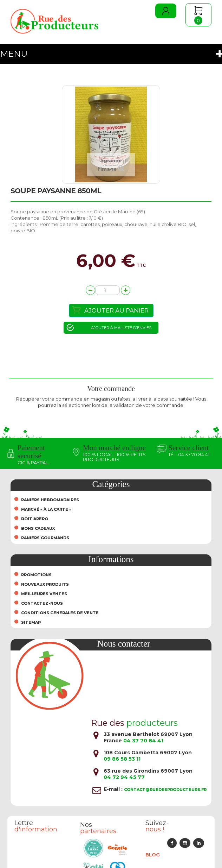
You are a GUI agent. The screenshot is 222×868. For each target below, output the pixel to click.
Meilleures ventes (44, 594)
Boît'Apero (35, 519)
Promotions (36, 575)
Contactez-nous (42, 603)
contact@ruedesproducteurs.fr (165, 790)
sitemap (31, 622)
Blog (153, 855)
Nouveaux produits (45, 584)
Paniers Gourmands (45, 538)
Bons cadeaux (38, 528)
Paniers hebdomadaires (50, 500)
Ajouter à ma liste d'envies (121, 328)
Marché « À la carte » (46, 509)
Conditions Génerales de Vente (60, 613)
